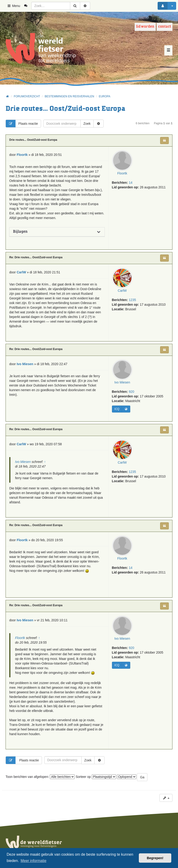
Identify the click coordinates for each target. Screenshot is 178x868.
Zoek (87, 124)
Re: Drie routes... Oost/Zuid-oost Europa (36, 257)
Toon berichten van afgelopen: (40, 777)
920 (132, 392)
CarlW (122, 291)
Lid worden (145, 27)
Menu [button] (14, 6)
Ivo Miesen (122, 383)
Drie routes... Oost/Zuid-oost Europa (65, 109)
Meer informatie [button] (33, 861)
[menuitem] (27, 6)
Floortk (122, 173)
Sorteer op (96, 777)
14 (131, 183)
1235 (132, 300)
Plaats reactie (22, 124)
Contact (165, 27)
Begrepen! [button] (155, 858)
